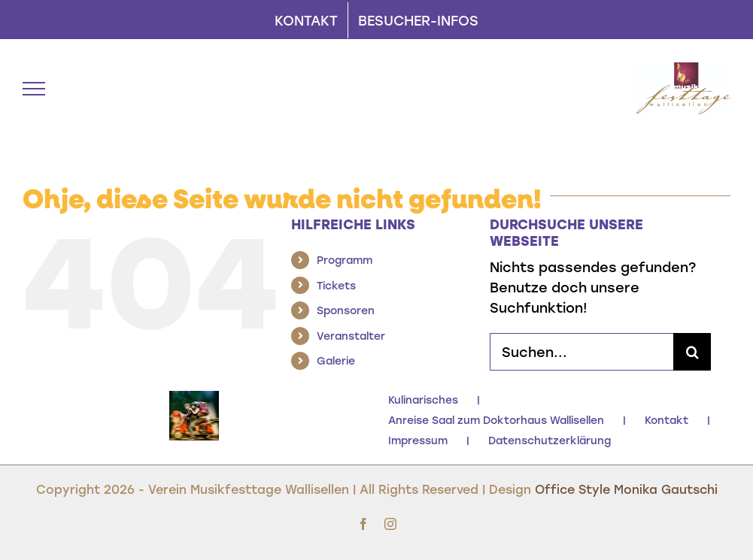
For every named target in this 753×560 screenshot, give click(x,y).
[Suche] (692, 352)
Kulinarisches (423, 400)
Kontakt (666, 420)
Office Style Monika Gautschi (626, 489)
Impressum (418, 440)
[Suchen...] (581, 352)
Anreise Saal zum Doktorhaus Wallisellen (496, 420)
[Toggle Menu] (34, 89)
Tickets (336, 285)
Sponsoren (346, 310)
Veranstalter (351, 336)
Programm (345, 260)
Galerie (336, 360)
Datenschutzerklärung (550, 440)
